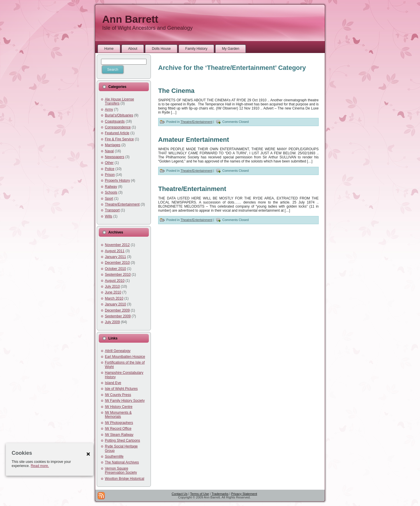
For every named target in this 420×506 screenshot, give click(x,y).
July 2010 (112, 286)
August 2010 (115, 281)
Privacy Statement (244, 494)
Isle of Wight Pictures (121, 389)
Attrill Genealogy (118, 351)
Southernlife (114, 457)
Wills (108, 216)
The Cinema (176, 91)
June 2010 (113, 292)
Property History (117, 181)
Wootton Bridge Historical (125, 479)
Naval (109, 151)
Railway (111, 187)
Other (109, 163)
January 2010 (115, 304)
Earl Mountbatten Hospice (125, 357)
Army (109, 109)
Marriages (113, 145)
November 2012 (117, 245)
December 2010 (117, 263)
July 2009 (112, 322)
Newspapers (115, 157)
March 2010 (114, 298)
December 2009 (117, 310)
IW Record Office (118, 429)
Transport (112, 210)
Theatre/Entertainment (122, 204)
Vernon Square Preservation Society (121, 470)
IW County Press (118, 395)
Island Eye (113, 383)
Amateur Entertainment (194, 140)
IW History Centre (119, 407)
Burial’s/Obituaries (119, 115)
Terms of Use (200, 494)
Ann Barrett (130, 19)
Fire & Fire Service (119, 139)
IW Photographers (119, 423)
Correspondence (118, 127)
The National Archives (122, 462)
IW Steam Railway (119, 435)
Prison (110, 175)
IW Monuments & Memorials (118, 415)
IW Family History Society (125, 401)
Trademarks (220, 494)
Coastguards (115, 121)
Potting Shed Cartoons (122, 440)
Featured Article (117, 133)
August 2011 (115, 251)
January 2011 (115, 257)
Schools (111, 192)
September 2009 (118, 316)
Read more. (40, 466)
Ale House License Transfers (119, 101)
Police (110, 169)
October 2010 (115, 269)
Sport (109, 199)
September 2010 (118, 275)
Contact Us (179, 494)
